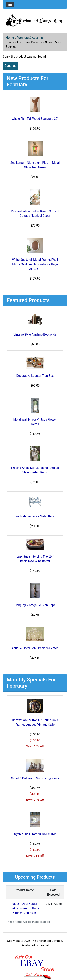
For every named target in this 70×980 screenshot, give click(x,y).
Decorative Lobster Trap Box (35, 376)
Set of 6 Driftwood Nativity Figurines (35, 778)
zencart (44, 945)
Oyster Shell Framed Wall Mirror (35, 834)
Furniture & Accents (30, 38)
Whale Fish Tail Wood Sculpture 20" (35, 119)
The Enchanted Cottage (46, 941)
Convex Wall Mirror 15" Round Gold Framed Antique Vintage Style (35, 722)
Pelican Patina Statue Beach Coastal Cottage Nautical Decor (35, 213)
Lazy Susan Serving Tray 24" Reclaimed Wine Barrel (35, 559)
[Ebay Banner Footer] (35, 964)
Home (10, 38)
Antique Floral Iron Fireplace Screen (35, 648)
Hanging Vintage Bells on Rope (35, 605)
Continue (10, 66)
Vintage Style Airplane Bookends (35, 335)
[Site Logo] (35, 20)
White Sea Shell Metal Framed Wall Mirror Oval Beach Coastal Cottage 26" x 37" (35, 264)
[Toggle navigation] (10, 4)
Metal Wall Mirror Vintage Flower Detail (35, 422)
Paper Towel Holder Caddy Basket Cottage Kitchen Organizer (24, 908)
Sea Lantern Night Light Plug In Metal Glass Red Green (35, 165)
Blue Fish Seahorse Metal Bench (35, 516)
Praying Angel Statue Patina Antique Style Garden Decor (35, 470)
